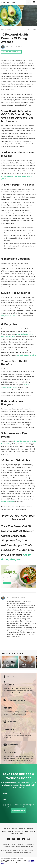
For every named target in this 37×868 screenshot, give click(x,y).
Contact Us (19, 831)
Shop (11, 831)
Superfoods (14, 28)
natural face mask (7, 502)
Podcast (22, 829)
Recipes (15, 829)
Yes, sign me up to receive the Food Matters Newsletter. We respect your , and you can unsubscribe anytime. (19, 806)
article (4, 28)
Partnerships (30, 831)
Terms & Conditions (17, 844)
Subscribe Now (19, 811)
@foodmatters (12, 677)
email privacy (17, 806)
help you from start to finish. (26, 355)
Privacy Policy (30, 844)
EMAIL (5, 800)
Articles (30, 829)
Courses (7, 829)
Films (4, 831)
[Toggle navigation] (34, 2)
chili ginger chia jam (8, 316)
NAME (5, 793)
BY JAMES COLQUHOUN (16, 598)
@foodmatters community (17, 700)
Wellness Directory (19, 834)
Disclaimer (6, 844)
